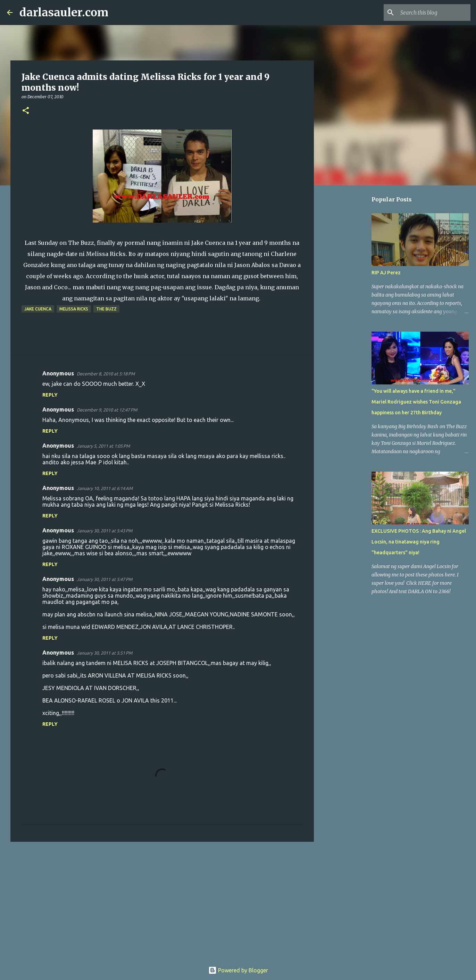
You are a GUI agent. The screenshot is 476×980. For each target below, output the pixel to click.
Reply (50, 395)
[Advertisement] (162, 901)
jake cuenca (38, 309)
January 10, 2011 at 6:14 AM (105, 488)
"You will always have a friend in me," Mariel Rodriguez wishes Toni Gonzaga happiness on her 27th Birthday (416, 402)
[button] (26, 111)
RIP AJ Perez (386, 273)
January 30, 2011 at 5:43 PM (105, 531)
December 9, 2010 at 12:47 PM (107, 410)
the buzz (106, 309)
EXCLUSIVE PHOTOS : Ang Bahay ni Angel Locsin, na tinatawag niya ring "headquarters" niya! (419, 542)
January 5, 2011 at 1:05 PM (103, 446)
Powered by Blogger (238, 970)
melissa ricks (74, 309)
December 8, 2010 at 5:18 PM (106, 374)
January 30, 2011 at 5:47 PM (105, 579)
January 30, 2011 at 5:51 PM (105, 653)
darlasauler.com (64, 13)
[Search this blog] (434, 13)
